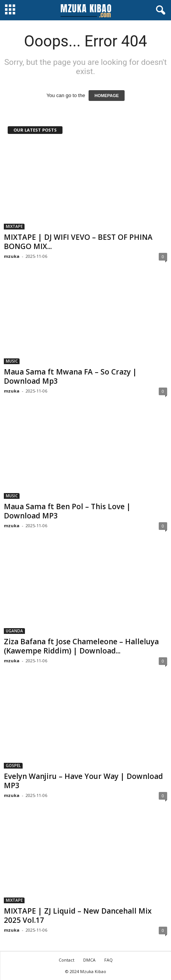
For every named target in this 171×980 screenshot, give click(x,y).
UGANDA (14, 631)
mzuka (12, 256)
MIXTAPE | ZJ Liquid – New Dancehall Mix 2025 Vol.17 (78, 916)
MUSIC (12, 361)
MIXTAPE (14, 226)
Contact (67, 960)
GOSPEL (13, 766)
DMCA (89, 960)
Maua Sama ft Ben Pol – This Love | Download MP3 (67, 511)
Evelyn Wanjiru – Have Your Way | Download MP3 (83, 781)
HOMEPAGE (106, 96)
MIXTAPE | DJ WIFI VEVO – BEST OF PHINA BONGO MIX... (78, 242)
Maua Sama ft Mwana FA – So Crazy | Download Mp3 (70, 376)
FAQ (109, 960)
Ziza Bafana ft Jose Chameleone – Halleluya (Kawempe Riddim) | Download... (81, 646)
